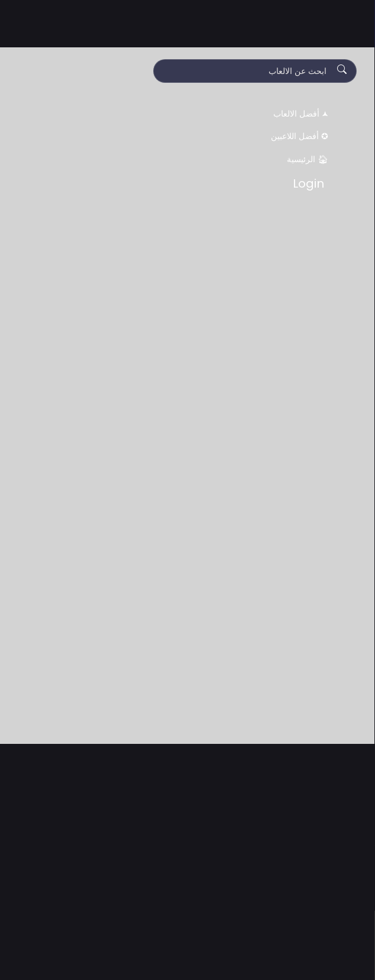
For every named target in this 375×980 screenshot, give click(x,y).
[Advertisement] (187, 894)
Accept (216, 958)
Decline (161, 958)
